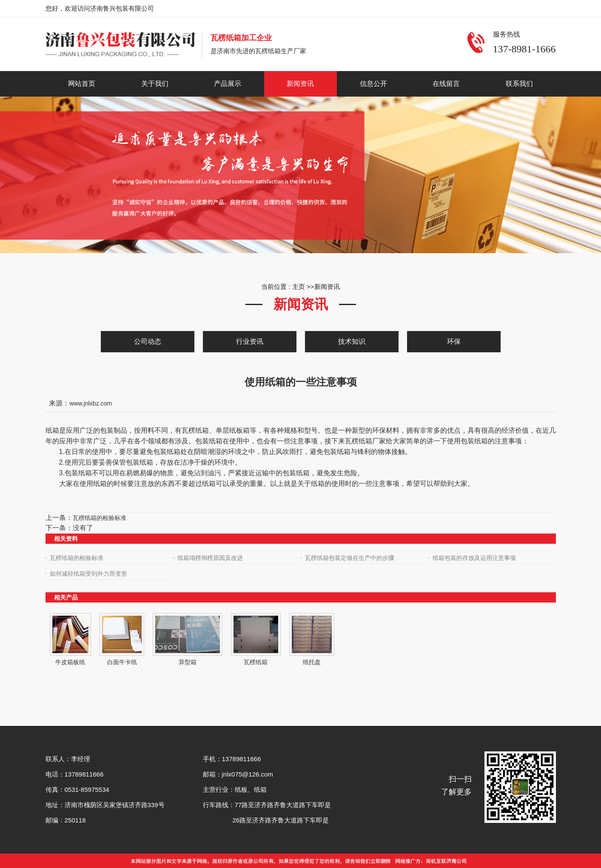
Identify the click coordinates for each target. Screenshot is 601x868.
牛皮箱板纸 (70, 662)
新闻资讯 (327, 287)
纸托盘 (312, 662)
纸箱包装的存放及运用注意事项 (474, 558)
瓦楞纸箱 (256, 662)
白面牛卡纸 (122, 662)
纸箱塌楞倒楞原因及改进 (210, 558)
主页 (299, 287)
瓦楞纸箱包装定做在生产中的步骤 (350, 558)
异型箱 (188, 662)
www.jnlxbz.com (91, 403)
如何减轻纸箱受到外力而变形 (88, 574)
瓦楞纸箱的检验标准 (100, 518)
